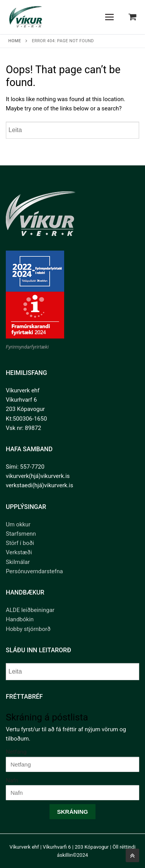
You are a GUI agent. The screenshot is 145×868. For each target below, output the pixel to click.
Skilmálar (18, 562)
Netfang (16, 752)
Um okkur (18, 524)
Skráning (72, 812)
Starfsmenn (21, 534)
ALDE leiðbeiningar (30, 610)
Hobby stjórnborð (28, 629)
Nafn (12, 780)
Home (15, 41)
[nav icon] (110, 17)
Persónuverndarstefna (34, 571)
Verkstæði (19, 552)
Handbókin (20, 619)
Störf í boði (20, 543)
